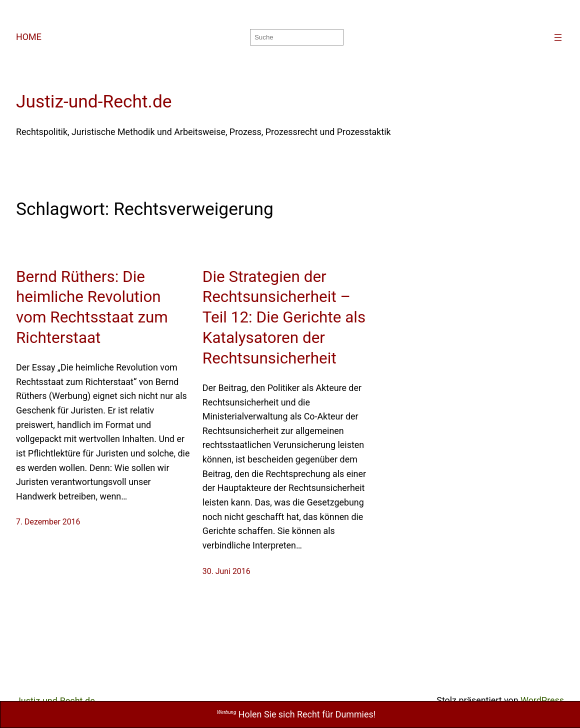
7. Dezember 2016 (48, 522)
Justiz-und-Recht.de (94, 101)
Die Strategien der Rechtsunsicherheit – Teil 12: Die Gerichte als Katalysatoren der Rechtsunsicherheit (284, 318)
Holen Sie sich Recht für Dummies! (296, 714)
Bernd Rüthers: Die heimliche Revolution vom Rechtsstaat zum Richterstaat (92, 307)
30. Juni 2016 (226, 571)
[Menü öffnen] (558, 37)
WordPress (542, 700)
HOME (29, 37)
